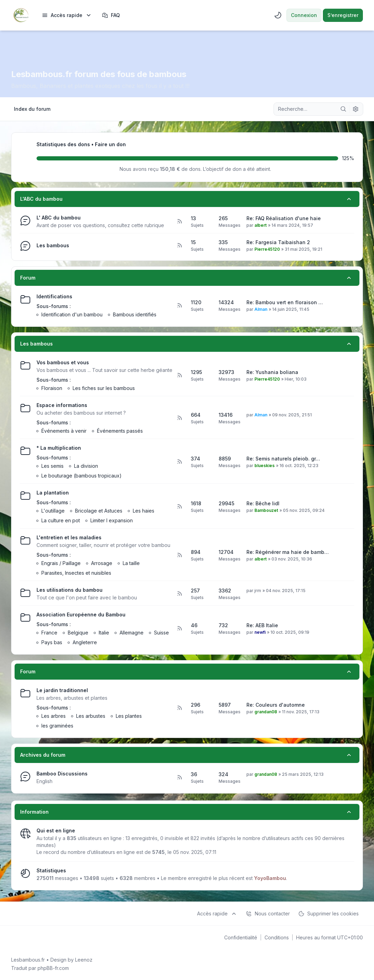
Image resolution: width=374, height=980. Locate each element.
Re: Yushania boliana (272, 372)
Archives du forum (43, 755)
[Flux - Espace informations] (179, 418)
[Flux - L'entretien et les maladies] (179, 555)
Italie (104, 633)
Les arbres (54, 716)
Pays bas (52, 642)
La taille (131, 563)
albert (261, 225)
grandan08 (266, 712)
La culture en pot (61, 520)
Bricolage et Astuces (99, 511)
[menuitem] (67, 15)
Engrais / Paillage (61, 563)
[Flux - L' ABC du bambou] (179, 222)
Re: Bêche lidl (263, 503)
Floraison (52, 388)
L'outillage (53, 511)
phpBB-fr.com (53, 968)
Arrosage (102, 563)
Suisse (161, 633)
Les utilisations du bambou (70, 590)
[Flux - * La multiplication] (179, 462)
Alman (261, 309)
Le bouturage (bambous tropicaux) (82, 476)
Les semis (52, 466)
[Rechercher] (343, 109)
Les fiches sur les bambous (104, 388)
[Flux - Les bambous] (179, 246)
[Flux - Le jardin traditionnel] (179, 708)
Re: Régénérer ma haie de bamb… (288, 552)
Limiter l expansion (112, 520)
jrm (258, 591)
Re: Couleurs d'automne (276, 705)
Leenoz (84, 960)
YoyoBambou (270, 878)
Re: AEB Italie (262, 625)
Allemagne (132, 633)
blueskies (265, 466)
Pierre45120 (267, 249)
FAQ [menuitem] (111, 15)
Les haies (144, 511)
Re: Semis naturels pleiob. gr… (283, 459)
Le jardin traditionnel (62, 690)
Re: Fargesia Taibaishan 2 (278, 242)
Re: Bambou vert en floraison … (285, 302)
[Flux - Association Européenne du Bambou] (179, 629)
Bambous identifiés (135, 314)
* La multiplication (59, 448)
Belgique (78, 633)
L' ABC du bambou (59, 218)
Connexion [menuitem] (304, 15)
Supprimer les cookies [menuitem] (328, 914)
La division (86, 466)
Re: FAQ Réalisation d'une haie (284, 218)
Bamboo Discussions (62, 774)
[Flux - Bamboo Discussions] (179, 778)
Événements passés (120, 431)
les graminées (57, 726)
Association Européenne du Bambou (81, 614)
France (49, 633)
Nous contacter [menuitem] (268, 914)
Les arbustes (91, 716)
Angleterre (85, 642)
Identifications (54, 296)
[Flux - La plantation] (179, 507)
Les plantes (129, 716)
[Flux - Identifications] (179, 306)
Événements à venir (64, 431)
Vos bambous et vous (63, 362)
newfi (260, 632)
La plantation (53, 493)
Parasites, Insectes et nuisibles (76, 573)
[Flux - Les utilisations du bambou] (179, 594)
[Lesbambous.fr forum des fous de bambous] (21, 15)
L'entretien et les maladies (69, 537)
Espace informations (62, 405)
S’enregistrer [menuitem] (343, 15)
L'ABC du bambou (41, 199)
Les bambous (53, 245)
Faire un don (110, 144)
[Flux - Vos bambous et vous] (179, 375)
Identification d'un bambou (72, 314)
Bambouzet (266, 510)
